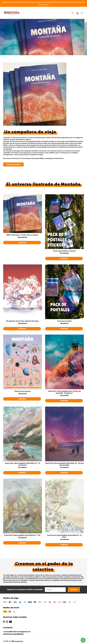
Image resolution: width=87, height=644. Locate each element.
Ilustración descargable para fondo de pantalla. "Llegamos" (64, 392)
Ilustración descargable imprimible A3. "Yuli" (23, 535)
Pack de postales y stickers (64, 251)
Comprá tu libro (13, 164)
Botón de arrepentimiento (14, 634)
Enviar (74, 590)
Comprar (22, 243)
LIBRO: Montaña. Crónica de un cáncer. (23, 235)
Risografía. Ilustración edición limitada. (23, 321)
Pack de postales (64, 321)
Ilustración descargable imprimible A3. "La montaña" (23, 464)
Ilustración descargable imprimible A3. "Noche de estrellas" (64, 464)
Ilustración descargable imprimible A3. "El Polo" (64, 536)
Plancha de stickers (23, 391)
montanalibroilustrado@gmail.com (17, 632)
